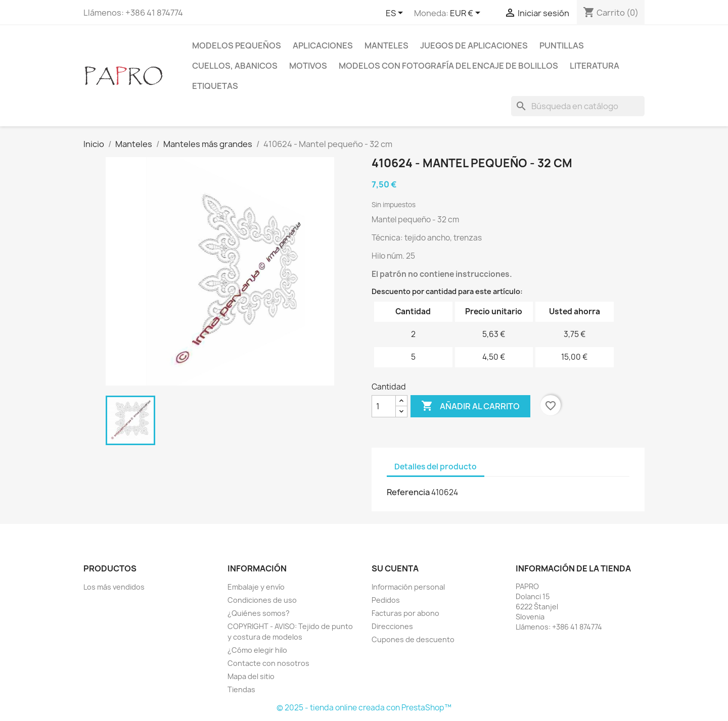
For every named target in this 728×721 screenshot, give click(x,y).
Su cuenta (395, 568)
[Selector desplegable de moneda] (467, 14)
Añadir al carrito (470, 406)
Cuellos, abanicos (235, 66)
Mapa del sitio (251, 676)
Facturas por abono (405, 613)
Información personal (408, 587)
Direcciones (392, 626)
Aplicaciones (323, 45)
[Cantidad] (384, 406)
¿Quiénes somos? (259, 613)
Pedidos (386, 600)
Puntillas (562, 45)
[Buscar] (578, 106)
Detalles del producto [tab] (436, 467)
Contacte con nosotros (268, 663)
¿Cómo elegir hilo (257, 650)
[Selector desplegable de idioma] (396, 14)
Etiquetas (215, 86)
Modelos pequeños (237, 45)
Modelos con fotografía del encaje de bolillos (448, 66)
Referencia (408, 492)
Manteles (386, 45)
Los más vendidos (114, 587)
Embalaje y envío (256, 587)
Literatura (595, 66)
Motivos (308, 66)
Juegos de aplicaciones (474, 45)
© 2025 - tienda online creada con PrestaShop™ (364, 708)
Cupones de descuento (413, 639)
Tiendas (241, 689)
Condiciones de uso (262, 600)
